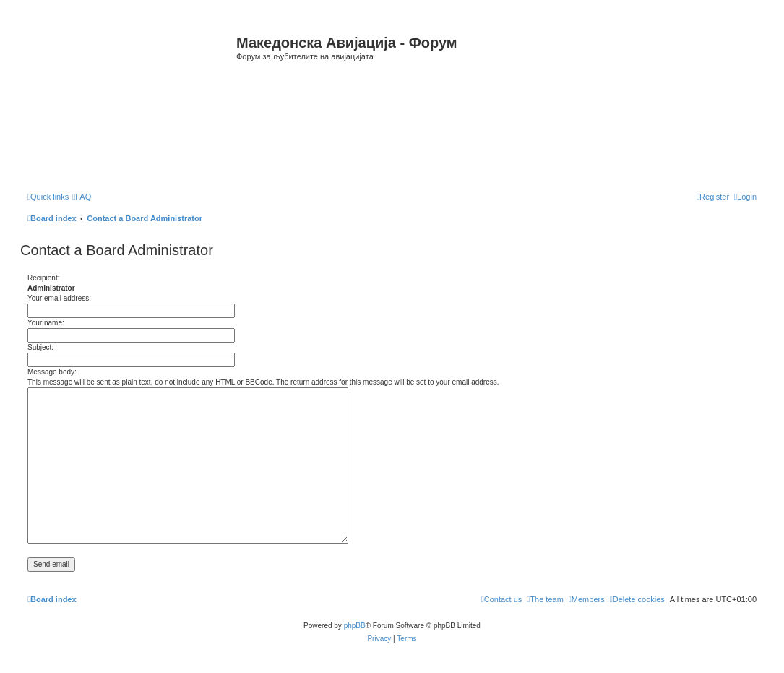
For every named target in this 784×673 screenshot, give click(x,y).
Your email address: (59, 298)
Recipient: (43, 278)
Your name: (46, 323)
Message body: (52, 372)
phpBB (355, 626)
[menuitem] (82, 197)
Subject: (40, 347)
